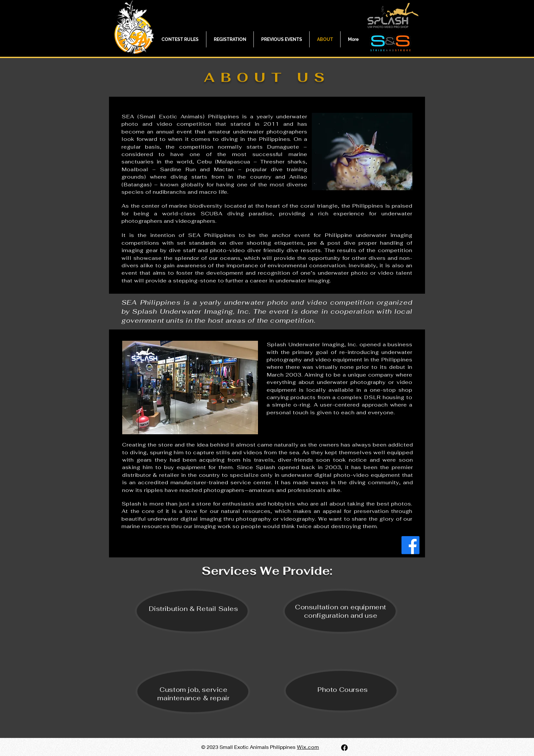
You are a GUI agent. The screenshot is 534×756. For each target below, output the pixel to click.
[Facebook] (410, 545)
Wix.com (308, 747)
